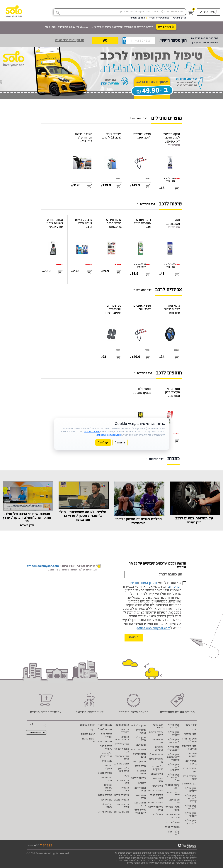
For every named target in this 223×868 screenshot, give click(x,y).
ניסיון (126, 776)
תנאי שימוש (190, 734)
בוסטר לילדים (122, 745)
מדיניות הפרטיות (92, 432)
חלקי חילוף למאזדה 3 (191, 822)
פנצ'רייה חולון (156, 755)
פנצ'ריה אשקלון (108, 767)
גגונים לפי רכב (121, 764)
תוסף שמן (141, 745)
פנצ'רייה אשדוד (125, 789)
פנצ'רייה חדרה (122, 795)
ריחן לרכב (158, 815)
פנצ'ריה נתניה (105, 773)
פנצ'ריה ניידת (105, 812)
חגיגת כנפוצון (88, 734)
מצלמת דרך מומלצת (140, 772)
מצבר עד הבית (138, 750)
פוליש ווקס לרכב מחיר (140, 812)
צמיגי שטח (157, 786)
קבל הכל (103, 442)
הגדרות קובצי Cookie (36, 733)
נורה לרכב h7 (173, 823)
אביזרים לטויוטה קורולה (108, 788)
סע (105, 41)
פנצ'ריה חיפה (122, 725)
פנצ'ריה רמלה (105, 795)
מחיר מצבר (140, 766)
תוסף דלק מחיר (141, 739)
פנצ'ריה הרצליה (159, 749)
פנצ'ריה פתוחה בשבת (122, 739)
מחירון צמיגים (139, 762)
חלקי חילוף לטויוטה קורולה (191, 799)
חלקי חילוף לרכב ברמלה (173, 749)
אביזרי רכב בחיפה (191, 763)
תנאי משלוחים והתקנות (189, 748)
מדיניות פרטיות (193, 755)
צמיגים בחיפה (105, 742)
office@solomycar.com (154, 628)
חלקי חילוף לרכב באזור (174, 741)
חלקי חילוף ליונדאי (191, 815)
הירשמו (134, 638)
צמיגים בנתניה (155, 803)
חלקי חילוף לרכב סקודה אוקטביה (173, 758)
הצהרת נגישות (88, 725)
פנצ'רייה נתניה (122, 800)
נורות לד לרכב (172, 827)
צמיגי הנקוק (157, 774)
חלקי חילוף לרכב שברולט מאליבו (173, 778)
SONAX (142, 784)
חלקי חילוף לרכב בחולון (106, 755)
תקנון (92, 730)
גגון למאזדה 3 (189, 784)
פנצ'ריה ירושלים (125, 731)
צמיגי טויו (107, 761)
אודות (194, 730)
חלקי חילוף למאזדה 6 (174, 727)
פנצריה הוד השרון (157, 741)
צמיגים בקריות (122, 812)
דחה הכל (120, 442)
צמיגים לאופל (105, 730)
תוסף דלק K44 (138, 726)
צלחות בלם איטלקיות (157, 768)
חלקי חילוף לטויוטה (191, 808)
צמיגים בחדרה (156, 791)
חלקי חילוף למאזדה (174, 734)
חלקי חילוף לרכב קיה (123, 770)
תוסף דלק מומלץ (141, 732)
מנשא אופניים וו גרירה (173, 816)
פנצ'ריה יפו (107, 800)
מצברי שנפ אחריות (107, 736)
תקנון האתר (148, 583)
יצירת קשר (191, 725)
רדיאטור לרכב (139, 778)
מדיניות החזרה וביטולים (189, 740)
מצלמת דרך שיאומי (106, 748)
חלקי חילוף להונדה (191, 790)
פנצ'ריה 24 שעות (107, 806)
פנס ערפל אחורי (158, 727)
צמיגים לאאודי (105, 725)
